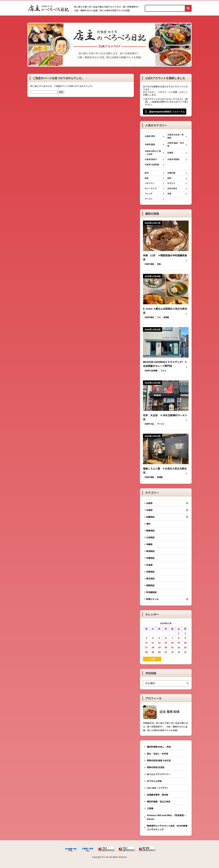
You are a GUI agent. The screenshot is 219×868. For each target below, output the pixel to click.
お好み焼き (172, 188)
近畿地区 (150, 517)
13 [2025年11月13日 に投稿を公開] (166, 643)
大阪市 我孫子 (151, 159)
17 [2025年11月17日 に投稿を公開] (146, 647)
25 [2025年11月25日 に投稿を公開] (153, 652)
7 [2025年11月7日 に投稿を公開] (172, 638)
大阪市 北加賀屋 (152, 164)
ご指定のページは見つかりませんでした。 (59, 78)
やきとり (171, 183)
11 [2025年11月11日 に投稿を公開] (153, 643)
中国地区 (150, 558)
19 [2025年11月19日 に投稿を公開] (159, 647)
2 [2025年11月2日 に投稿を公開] (185, 633)
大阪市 (149, 503)
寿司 (147, 173)
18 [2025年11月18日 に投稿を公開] (153, 647)
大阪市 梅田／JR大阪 (176, 144)
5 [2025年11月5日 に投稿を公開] (159, 638)
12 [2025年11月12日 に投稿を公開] (159, 643)
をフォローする (167, 111)
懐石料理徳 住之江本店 (159, 801)
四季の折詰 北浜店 (156, 767)
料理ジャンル (152, 599)
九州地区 (150, 537)
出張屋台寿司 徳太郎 (158, 795)
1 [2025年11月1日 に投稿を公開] (179, 633)
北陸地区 (150, 572)
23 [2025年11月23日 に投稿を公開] (185, 647)
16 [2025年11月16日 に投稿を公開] (185, 643)
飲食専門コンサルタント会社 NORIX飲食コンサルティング (167, 828)
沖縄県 (149, 544)
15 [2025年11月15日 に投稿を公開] (179, 643)
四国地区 (150, 585)
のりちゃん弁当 (154, 781)
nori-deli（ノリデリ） (158, 788)
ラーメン (149, 199)
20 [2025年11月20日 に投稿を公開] (166, 647)
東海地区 (150, 551)
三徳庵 (150, 808)
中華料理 (171, 173)
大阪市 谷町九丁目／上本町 (153, 153)
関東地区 (150, 531)
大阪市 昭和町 (173, 159)
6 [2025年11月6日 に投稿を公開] (166, 638)
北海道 (149, 565)
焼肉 (169, 178)
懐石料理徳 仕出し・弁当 (159, 747)
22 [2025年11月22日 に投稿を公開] (179, 647)
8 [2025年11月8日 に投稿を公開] (179, 638)
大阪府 (149, 510)
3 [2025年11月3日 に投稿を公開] (146, 638)
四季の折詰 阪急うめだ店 (159, 760)
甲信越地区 (151, 592)
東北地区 (150, 578)
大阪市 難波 (150, 144)
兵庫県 (170, 153)
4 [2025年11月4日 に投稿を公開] (153, 638)
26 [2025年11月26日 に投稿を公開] (159, 652)
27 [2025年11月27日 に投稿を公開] (166, 652)
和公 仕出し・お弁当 (158, 754)
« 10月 (152, 659)
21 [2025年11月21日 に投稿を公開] (172, 647)
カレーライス (151, 188)
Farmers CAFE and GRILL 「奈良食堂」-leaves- (167, 817)
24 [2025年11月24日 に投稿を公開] (146, 652)
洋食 (169, 194)
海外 (148, 524)
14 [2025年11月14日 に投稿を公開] (172, 643)
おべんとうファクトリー (159, 774)
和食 (147, 178)
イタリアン (149, 183)
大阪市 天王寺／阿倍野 (175, 136)
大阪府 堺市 (150, 136)
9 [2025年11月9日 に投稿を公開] (185, 638)
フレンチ (149, 194)
